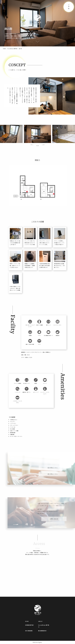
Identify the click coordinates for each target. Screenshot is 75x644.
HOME (4, 49)
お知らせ (40, 621)
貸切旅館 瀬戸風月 (29, 625)
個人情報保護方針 (42, 631)
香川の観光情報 (29, 631)
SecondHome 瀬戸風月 (12, 49)
